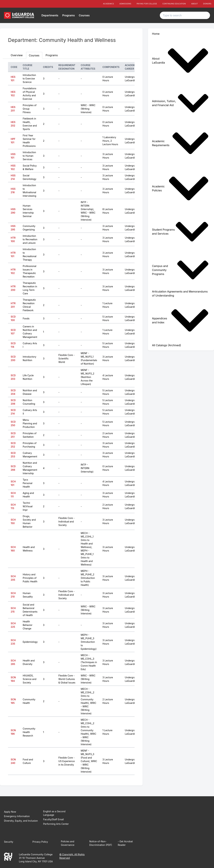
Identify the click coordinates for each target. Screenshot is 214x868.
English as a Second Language (54, 813)
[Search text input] (185, 15)
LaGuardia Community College (36, 854)
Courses (84, 15)
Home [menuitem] (156, 34)
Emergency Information (17, 816)
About (194, 4)
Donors (207, 4)
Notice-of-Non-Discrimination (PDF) (101, 843)
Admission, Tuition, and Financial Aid (180, 103)
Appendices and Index (180, 320)
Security (9, 842)
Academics (109, 4)
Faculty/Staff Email (53, 819)
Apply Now (10, 812)
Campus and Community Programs (180, 270)
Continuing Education (174, 4)
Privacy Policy (40, 842)
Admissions (125, 4)
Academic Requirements (180, 143)
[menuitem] (181, 61)
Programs (69, 15)
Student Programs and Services (180, 232)
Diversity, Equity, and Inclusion (21, 821)
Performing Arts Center (56, 824)
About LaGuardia (180, 61)
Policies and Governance (68, 843)
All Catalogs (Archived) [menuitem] (166, 345)
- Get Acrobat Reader (125, 843)
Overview (17, 55)
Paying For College (147, 4)
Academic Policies (180, 188)
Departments (50, 15)
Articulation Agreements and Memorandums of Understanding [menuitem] (180, 294)
